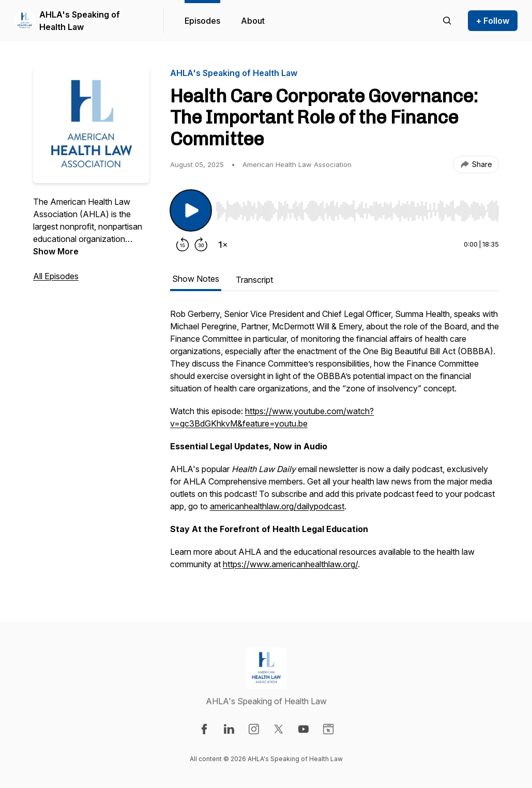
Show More (56, 251)
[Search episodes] (447, 21)
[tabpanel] (335, 444)
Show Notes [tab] (196, 279)
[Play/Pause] (191, 210)
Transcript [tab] (254, 280)
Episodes (202, 21)
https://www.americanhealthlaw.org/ (290, 564)
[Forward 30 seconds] (201, 245)
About (253, 21)
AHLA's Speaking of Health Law (80, 21)
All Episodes (56, 276)
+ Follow (493, 21)
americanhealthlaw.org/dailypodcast (277, 506)
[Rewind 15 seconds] (183, 245)
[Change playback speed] (223, 245)
